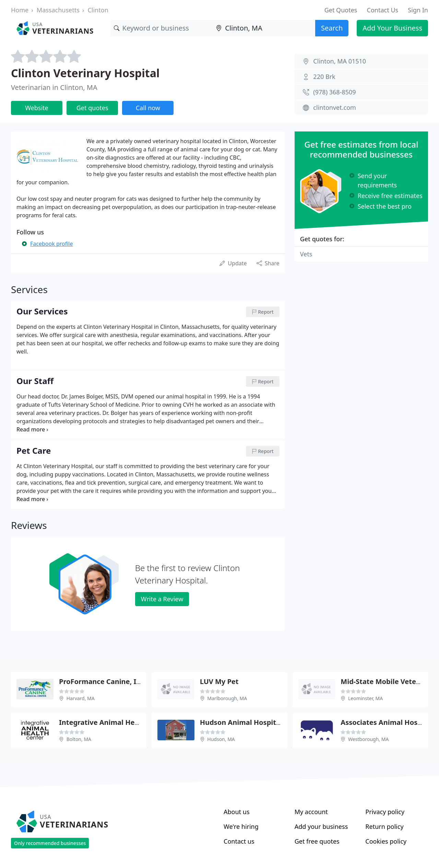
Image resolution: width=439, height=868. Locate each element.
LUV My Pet (219, 681)
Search (332, 28)
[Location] (264, 28)
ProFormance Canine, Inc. (103, 681)
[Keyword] (162, 28)
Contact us (239, 841)
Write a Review (162, 599)
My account (311, 812)
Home (20, 10)
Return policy (384, 826)
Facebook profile (51, 244)
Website (37, 108)
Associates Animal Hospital (387, 722)
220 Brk (324, 77)
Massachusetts (58, 10)
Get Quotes (341, 10)
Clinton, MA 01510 (340, 61)
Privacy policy (385, 812)
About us (237, 812)
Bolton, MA (79, 739)
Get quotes (92, 108)
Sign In (418, 10)
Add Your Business (392, 28)
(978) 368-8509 (334, 92)
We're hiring (241, 826)
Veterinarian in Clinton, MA (54, 87)
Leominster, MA (365, 698)
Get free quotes (317, 841)
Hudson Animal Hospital (241, 722)
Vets (306, 254)
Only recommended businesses (50, 843)
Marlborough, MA (227, 698)
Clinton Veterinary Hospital (85, 73)
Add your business (321, 826)
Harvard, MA (81, 698)
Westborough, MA (368, 739)
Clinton (98, 10)
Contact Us (383, 10)
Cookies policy (386, 841)
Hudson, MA (221, 739)
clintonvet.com (335, 107)
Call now (148, 108)
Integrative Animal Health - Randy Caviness (133, 722)
